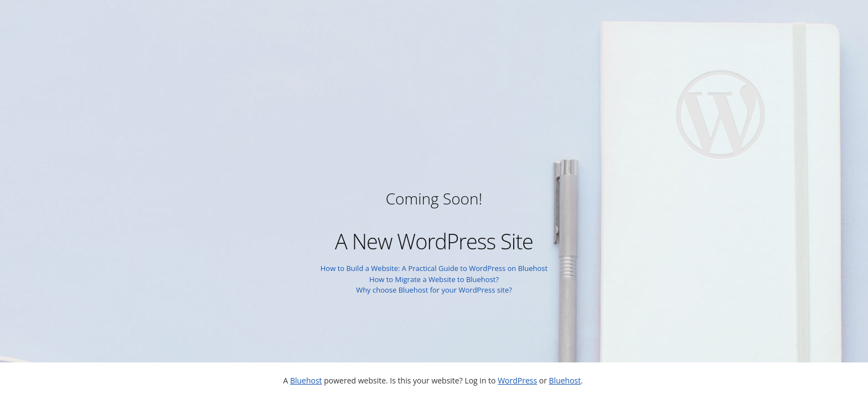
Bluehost (306, 380)
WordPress (517, 380)
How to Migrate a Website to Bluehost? (434, 279)
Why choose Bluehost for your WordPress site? (434, 290)
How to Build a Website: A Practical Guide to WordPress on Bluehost (434, 268)
